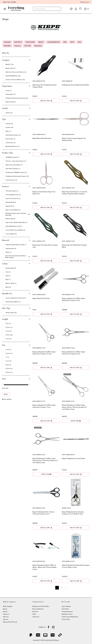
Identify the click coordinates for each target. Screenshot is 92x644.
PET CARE (27, 46)
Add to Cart (46, 101)
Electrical (6, 617)
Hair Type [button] (6, 308)
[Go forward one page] (66, 588)
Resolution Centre (67, 614)
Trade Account (85, 2)
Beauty (5, 609)
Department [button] (7, 86)
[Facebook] (48, 627)
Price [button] (4, 379)
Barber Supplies (8, 606)
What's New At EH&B (9, 2)
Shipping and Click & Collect (41, 606)
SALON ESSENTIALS (54, 42)
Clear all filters (7, 399)
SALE (79, 42)
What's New (38, 46)
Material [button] (6, 240)
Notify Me (76, 421)
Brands (5, 611)
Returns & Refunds (38, 609)
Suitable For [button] (7, 294)
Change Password (67, 611)
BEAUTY (41, 42)
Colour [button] (5, 264)
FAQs (34, 614)
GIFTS (72, 42)
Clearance (18, 46)
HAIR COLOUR (30, 42)
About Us (35, 611)
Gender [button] (5, 108)
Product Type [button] (8, 153)
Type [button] (4, 119)
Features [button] (5, 186)
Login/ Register (66, 606)
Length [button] (5, 319)
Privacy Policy (66, 619)
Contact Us (36, 617)
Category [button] (6, 60)
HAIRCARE (7, 42)
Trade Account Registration (70, 617)
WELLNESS (7, 46)
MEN (65, 42)
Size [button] (4, 345)
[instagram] (53, 627)
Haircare (6, 619)
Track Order (65, 609)
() (87, 9)
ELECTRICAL (18, 42)
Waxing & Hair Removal (10, 622)
